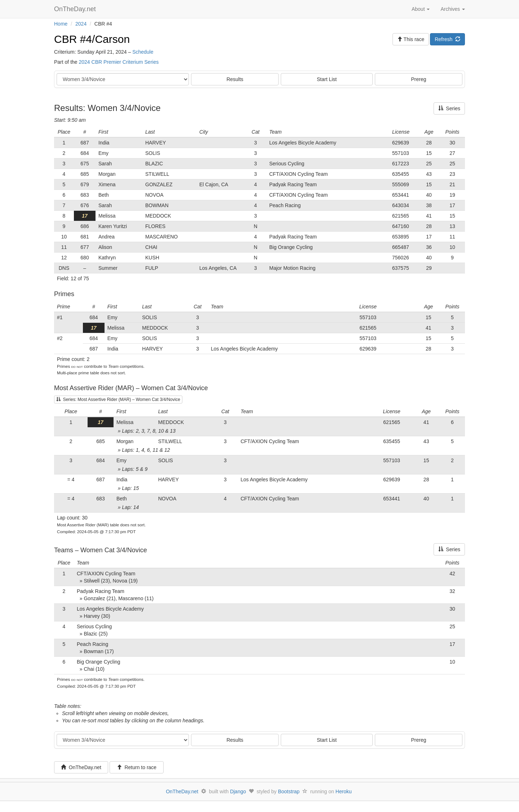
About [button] (421, 9)
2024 (81, 24)
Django (238, 791)
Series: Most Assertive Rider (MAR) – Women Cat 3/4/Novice (118, 400)
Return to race (137, 767)
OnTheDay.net (76, 9)
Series (449, 108)
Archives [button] (453, 9)
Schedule (143, 52)
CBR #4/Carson (92, 39)
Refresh (447, 39)
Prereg (419, 79)
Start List (327, 79)
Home (61, 24)
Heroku (344, 791)
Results (235, 79)
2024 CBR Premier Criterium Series (119, 62)
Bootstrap (289, 791)
